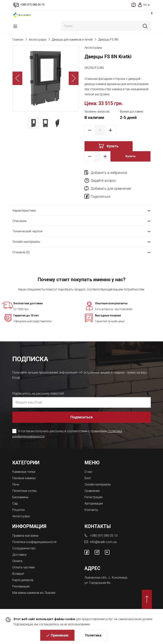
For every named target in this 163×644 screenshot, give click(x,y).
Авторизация (94, 503)
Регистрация (93, 497)
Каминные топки (24, 472)
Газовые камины (24, 478)
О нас (88, 472)
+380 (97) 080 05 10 (104, 536)
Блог (88, 478)
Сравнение (92, 491)
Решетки (18, 510)
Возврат (18, 574)
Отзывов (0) (21, 252)
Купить (113, 146)
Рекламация (21, 586)
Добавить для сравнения (111, 188)
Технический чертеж (27, 231)
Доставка (19, 555)
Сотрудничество (24, 548)
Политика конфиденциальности (34, 542)
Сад (15, 503)
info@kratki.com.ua (103, 542)
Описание (19, 221)
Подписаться (81, 417)
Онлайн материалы (26, 242)
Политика (93, 635)
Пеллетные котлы (24, 491)
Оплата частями (23, 567)
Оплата (17, 561)
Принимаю (60, 635)
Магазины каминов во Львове (34, 593)
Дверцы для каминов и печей (72, 40)
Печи (16, 484)
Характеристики (24, 210)
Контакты (91, 510)
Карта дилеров (23, 580)
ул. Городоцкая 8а (97, 583)
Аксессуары (37, 40)
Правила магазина (25, 536)
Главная (18, 40)
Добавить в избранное (109, 173)
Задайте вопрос (103, 181)
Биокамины (20, 497)
